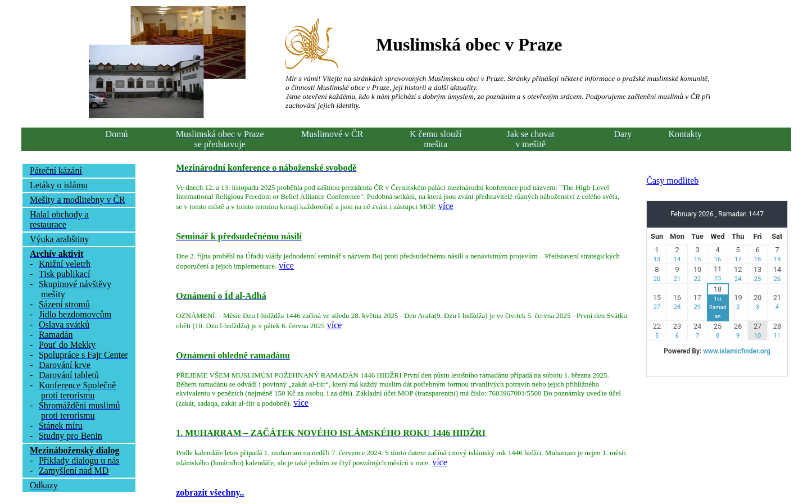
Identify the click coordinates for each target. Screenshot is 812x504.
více (446, 206)
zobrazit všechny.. (210, 492)
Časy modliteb (672, 181)
